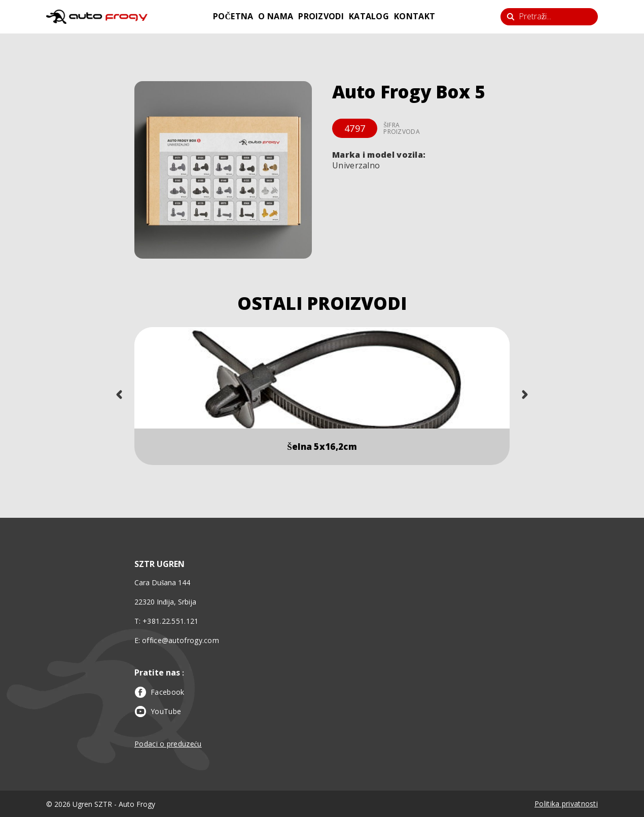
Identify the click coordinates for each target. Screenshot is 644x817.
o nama (276, 16)
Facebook (159, 692)
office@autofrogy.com (181, 640)
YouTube (158, 712)
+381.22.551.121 (171, 621)
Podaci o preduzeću (168, 744)
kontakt (415, 16)
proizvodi (321, 16)
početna (233, 16)
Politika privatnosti (566, 804)
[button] (223, 170)
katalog (369, 16)
